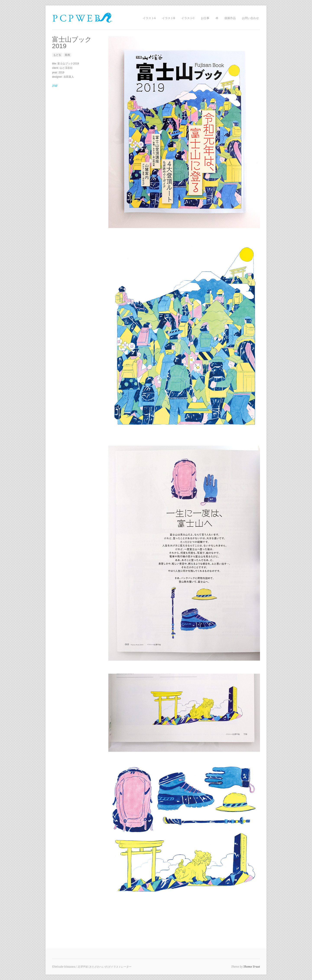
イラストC (188, 18)
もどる (57, 55)
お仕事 (205, 18)
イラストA (149, 18)
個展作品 (230, 18)
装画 (67, 55)
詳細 (55, 86)
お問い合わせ (250, 18)
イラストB (169, 18)
